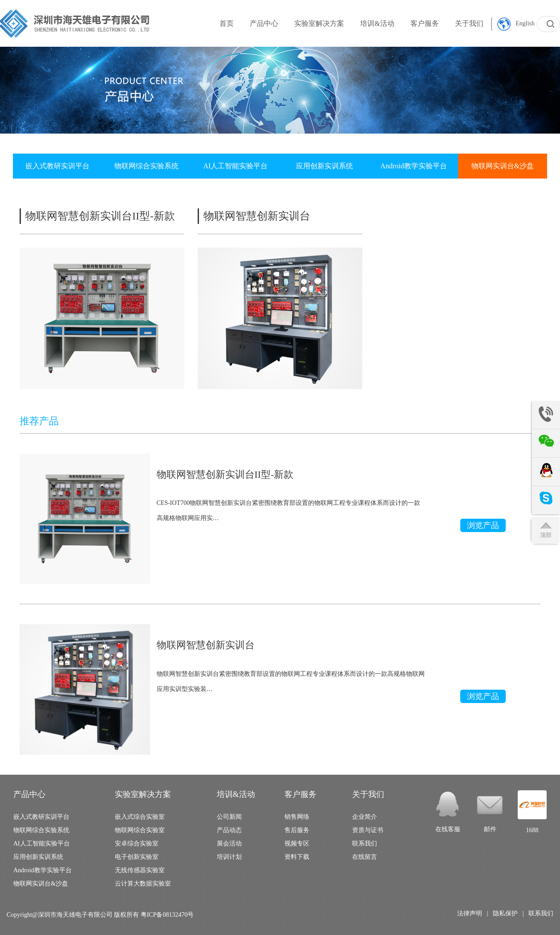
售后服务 (297, 830)
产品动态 (229, 830)
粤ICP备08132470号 (167, 915)
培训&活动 (377, 23)
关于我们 (469, 23)
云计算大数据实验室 (143, 884)
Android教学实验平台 (413, 166)
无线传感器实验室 (140, 870)
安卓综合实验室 (137, 844)
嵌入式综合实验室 (140, 817)
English (516, 24)
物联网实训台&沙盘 (503, 166)
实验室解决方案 (319, 23)
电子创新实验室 (137, 857)
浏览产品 (483, 525)
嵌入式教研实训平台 (57, 166)
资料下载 (297, 857)
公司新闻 (229, 817)
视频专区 (297, 844)
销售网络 (297, 817)
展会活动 (229, 844)
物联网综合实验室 (140, 830)
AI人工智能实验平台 (236, 166)
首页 (227, 23)
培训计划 (229, 857)
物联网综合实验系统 (146, 166)
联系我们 (365, 844)
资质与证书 (368, 830)
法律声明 (470, 913)
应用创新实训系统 (325, 166)
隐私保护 (505, 913)
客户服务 (425, 23)
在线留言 (365, 857)
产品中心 (264, 23)
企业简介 (365, 817)
